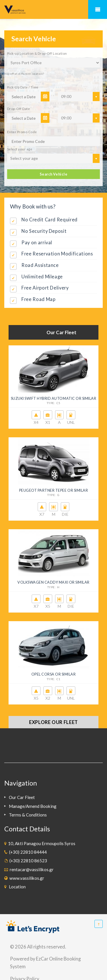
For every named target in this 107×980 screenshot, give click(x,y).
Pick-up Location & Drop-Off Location (37, 53)
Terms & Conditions (28, 815)
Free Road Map (39, 299)
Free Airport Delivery (45, 288)
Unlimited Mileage (42, 277)
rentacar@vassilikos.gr (31, 869)
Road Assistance (40, 265)
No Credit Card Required (50, 220)
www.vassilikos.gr (26, 878)
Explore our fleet (53, 722)
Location (16, 887)
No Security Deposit (44, 231)
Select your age (20, 149)
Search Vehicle (53, 174)
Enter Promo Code (22, 132)
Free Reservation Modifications (57, 254)
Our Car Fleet (22, 797)
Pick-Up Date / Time (23, 87)
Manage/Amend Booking (33, 806)
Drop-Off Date (19, 109)
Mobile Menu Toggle (98, 9)
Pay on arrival (37, 242)
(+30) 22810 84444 (27, 852)
